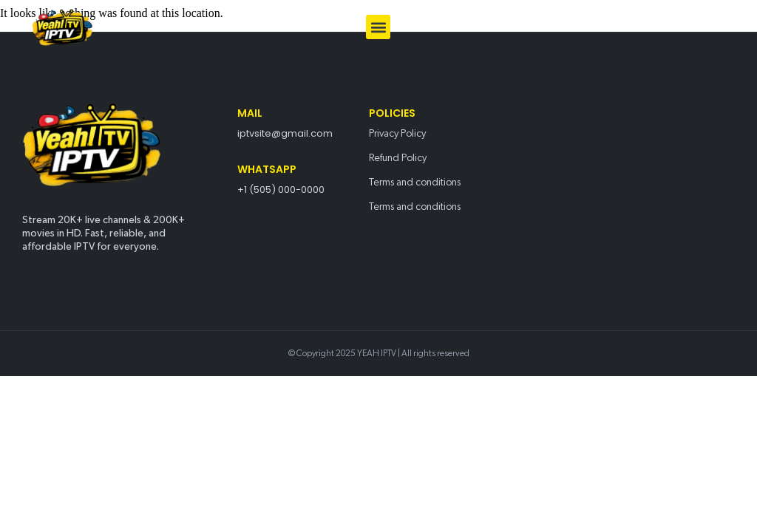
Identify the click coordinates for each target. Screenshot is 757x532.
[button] (378, 27)
